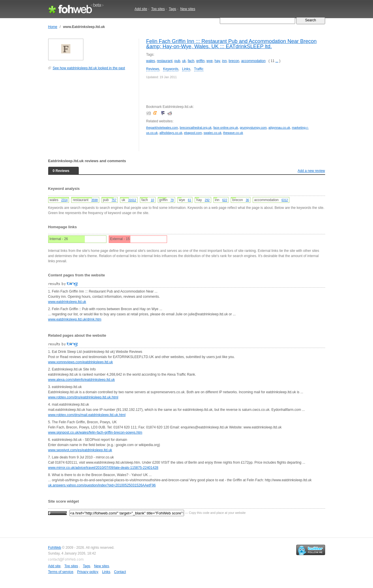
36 (247, 200)
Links (186, 69)
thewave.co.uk (233, 133)
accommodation (253, 61)
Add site (141, 9)
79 (172, 200)
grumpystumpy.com (253, 128)
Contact (120, 572)
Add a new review (311, 171)
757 (114, 200)
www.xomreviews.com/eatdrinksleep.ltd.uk (81, 362)
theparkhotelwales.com (162, 128)
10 (152, 200)
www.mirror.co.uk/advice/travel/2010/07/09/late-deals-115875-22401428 (103, 468)
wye (210, 61)
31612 (132, 200)
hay (217, 61)
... (277, 61)
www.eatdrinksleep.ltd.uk (67, 302)
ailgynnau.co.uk (279, 128)
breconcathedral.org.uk (196, 128)
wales (151, 61)
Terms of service (61, 572)
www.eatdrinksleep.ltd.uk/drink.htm (75, 319)
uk (184, 61)
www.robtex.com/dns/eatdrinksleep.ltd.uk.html (83, 397)
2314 (64, 200)
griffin (200, 61)
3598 (94, 200)
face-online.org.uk (226, 128)
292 (207, 200)
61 (189, 200)
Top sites (158, 9)
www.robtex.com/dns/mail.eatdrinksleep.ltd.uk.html (87, 415)
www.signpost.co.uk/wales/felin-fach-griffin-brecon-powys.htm (95, 432)
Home (53, 27)
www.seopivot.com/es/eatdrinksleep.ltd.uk (80, 450)
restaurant (165, 61)
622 (225, 200)
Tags (172, 9)
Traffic (199, 69)
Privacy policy (88, 572)
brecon (234, 61)
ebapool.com (193, 133)
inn (224, 61)
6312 (285, 200)
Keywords (171, 69)
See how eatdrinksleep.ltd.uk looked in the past (89, 68)
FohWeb (55, 548)
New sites (188, 9)
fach (191, 61)
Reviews (153, 69)
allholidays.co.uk (171, 133)
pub (177, 61)
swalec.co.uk (213, 133)
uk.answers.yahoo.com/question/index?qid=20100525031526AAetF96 (102, 485)
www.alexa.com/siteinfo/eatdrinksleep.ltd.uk (81, 380)
